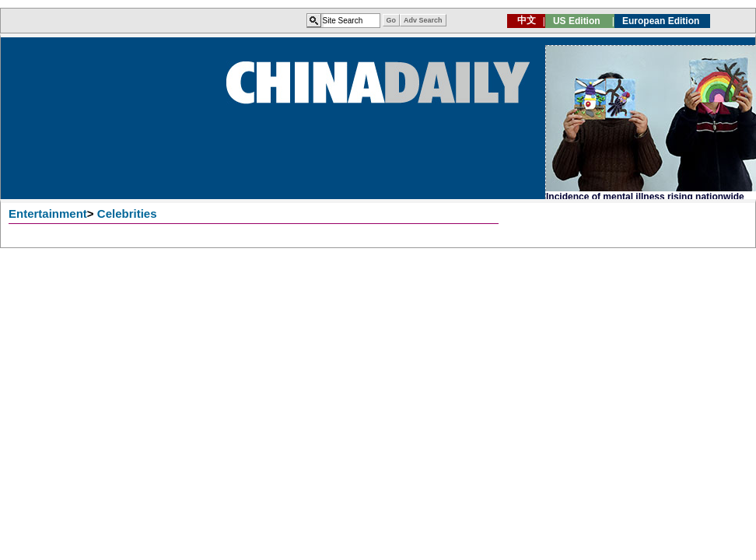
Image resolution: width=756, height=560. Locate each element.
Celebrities (127, 213)
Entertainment (48, 213)
